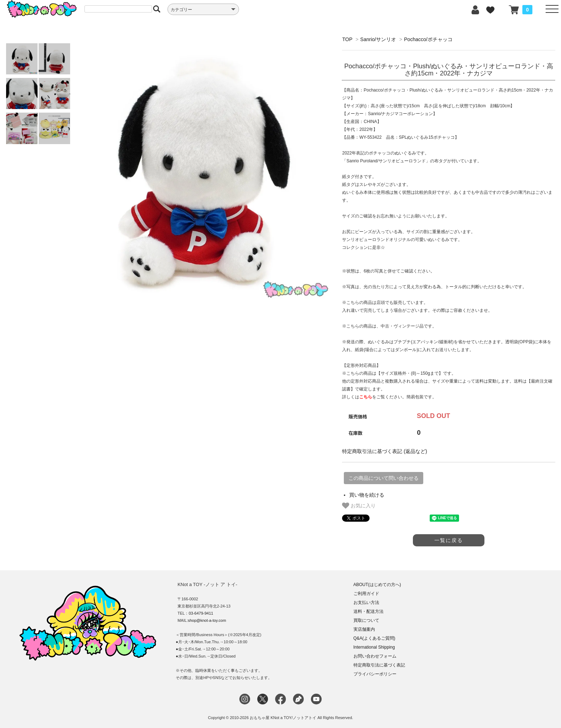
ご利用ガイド (366, 594)
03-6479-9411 (201, 613)
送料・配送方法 (369, 611)
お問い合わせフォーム (375, 656)
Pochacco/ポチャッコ (428, 39)
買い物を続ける (367, 495)
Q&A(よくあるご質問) (374, 638)
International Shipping (374, 647)
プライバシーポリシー (375, 674)
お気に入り (359, 506)
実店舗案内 (364, 629)
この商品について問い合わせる (384, 478)
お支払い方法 (366, 602)
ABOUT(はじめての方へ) (377, 585)
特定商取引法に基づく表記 (379, 665)
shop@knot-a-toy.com (207, 620)
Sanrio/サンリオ (378, 39)
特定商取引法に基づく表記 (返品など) (384, 451)
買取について (366, 620)
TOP (347, 39)
